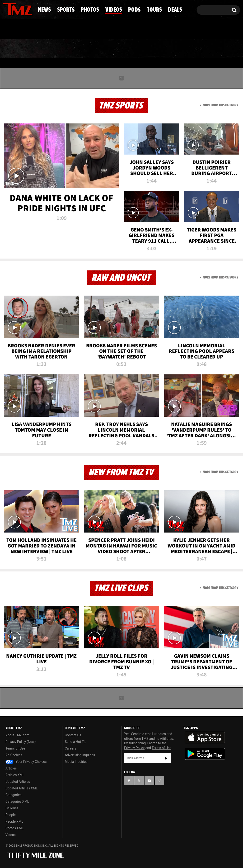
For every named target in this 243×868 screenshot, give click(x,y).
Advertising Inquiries (80, 755)
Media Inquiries (76, 762)
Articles (11, 768)
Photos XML (14, 828)
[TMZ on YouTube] (149, 781)
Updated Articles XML (21, 788)
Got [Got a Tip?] (18, 29)
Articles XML (15, 775)
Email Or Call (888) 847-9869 (57, 29)
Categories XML (17, 802)
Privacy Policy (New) (21, 742)
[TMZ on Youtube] (22, 9)
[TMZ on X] (14, 9)
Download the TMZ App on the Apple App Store (205, 738)
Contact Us (73, 735)
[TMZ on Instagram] (31, 9)
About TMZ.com (17, 735)
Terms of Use (15, 748)
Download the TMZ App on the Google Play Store (205, 754)
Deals (222, 49)
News (14, 49)
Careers (70, 748)
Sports (49, 49)
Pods (157, 49)
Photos (87, 49)
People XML (14, 821)
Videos (124, 49)
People (11, 815)
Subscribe (166, 758)
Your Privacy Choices (26, 762)
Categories (13, 795)
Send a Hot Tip (76, 742)
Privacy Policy (134, 748)
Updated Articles (18, 782)
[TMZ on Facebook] (7, 9)
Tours (189, 49)
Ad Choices (14, 755)
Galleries (12, 808)
